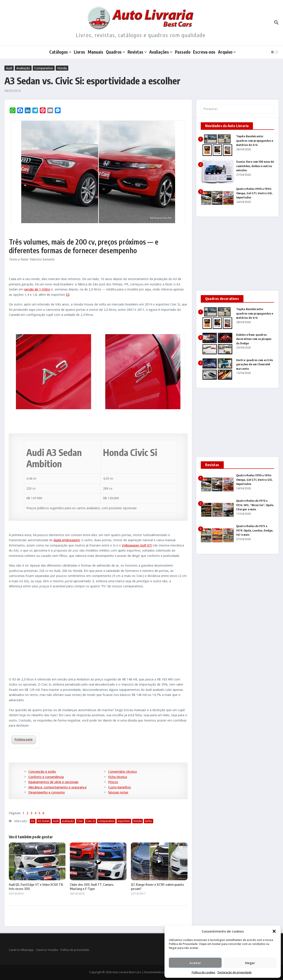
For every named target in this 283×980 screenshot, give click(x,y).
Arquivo (227, 52)
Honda (62, 68)
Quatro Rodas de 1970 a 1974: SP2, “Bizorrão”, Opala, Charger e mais (255, 505)
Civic (80, 821)
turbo (149, 821)
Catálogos (60, 52)
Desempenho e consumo (47, 792)
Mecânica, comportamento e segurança (57, 787)
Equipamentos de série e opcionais (53, 782)
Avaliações (161, 52)
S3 (68, 295)
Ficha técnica (118, 777)
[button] (274, 931)
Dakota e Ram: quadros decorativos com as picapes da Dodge (254, 339)
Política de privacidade (75, 950)
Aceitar (195, 963)
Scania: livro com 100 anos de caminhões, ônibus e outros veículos (255, 166)
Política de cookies (204, 972)
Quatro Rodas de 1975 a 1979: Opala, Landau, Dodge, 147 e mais (255, 530)
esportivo (124, 821)
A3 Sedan (44, 821)
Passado (183, 52)
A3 (33, 821)
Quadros (115, 52)
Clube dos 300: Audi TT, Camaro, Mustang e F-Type (92, 887)
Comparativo (44, 68)
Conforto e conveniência (46, 777)
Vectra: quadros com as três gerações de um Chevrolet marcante (254, 364)
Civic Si (91, 821)
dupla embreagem (67, 540)
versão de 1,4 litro (37, 289)
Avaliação (23, 68)
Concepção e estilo (42, 772)
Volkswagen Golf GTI (137, 545)
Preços (113, 782)
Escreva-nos (204, 52)
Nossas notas (118, 792)
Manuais (96, 52)
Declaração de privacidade (235, 972)
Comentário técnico (122, 772)
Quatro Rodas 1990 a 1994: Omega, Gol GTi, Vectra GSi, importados (254, 193)
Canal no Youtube (47, 950)
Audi (9, 68)
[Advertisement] (98, 634)
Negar (250, 963)
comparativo (106, 821)
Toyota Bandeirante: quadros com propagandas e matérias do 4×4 (255, 140)
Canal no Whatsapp (21, 950)
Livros (79, 52)
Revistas (137, 52)
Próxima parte (24, 740)
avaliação (68, 821)
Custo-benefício (120, 787)
